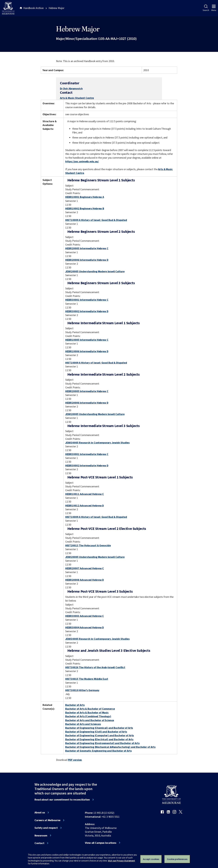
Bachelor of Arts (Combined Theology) (88, 716)
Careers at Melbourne (47, 820)
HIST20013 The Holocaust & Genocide (88, 545)
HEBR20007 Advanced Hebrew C (85, 568)
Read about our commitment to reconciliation (62, 800)
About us (40, 812)
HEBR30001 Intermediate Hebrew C (87, 300)
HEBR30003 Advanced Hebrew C (85, 616)
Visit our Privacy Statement (121, 861)
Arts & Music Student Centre (77, 98)
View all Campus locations (101, 843)
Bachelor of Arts (75, 705)
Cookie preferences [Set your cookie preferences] (177, 859)
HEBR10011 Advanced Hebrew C (85, 494)
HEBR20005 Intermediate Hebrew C (87, 248)
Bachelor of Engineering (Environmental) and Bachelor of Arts (102, 743)
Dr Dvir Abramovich (71, 88)
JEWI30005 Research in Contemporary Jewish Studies (97, 443)
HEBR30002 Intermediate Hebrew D (87, 311)
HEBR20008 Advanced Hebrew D (85, 580)
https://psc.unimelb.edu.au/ (82, 161)
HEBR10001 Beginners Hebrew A (85, 197)
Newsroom (41, 836)
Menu (214, 8)
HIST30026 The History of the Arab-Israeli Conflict (95, 667)
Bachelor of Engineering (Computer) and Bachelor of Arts (100, 735)
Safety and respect (46, 828)
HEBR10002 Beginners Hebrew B (85, 208)
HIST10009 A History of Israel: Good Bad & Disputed (96, 220)
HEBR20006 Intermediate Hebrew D (87, 260)
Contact (39, 843)
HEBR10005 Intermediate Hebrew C (87, 340)
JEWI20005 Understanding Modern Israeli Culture (95, 271)
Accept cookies (151, 859)
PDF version (75, 760)
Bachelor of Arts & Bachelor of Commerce (90, 709)
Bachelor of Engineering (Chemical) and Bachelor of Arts (99, 728)
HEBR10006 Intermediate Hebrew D (87, 351)
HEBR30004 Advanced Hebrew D (85, 627)
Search (206, 8)
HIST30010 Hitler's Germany (82, 690)
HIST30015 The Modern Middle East (87, 679)
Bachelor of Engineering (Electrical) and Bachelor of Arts (99, 739)
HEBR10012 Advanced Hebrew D (85, 505)
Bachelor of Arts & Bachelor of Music (87, 712)
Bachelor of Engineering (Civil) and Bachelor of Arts (96, 732)
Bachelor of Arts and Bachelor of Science (90, 720)
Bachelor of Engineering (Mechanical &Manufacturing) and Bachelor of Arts (110, 747)
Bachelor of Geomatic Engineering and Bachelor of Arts (98, 751)
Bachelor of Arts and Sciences (83, 724)
